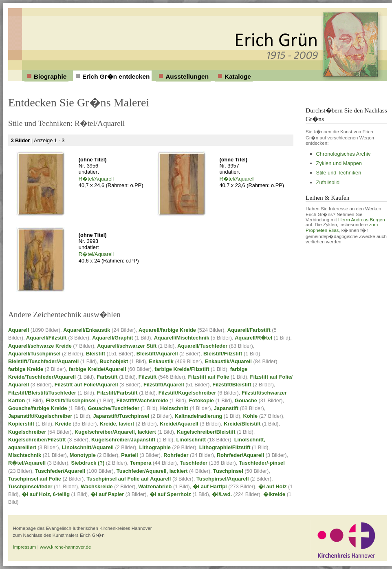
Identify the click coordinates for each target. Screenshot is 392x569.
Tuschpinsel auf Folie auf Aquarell (129, 479)
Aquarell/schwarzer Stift (127, 346)
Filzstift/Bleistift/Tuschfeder (42, 393)
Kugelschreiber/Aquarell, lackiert (115, 432)
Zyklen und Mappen (339, 163)
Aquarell (19, 330)
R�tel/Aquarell (96, 179)
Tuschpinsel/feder (30, 486)
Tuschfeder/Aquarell (60, 471)
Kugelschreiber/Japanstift (123, 440)
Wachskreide (97, 486)
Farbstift (107, 377)
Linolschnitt (191, 440)
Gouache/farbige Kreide (37, 408)
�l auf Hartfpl (210, 486)
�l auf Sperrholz (170, 494)
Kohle (251, 416)
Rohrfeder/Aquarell (240, 455)
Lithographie (155, 447)
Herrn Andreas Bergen (362, 220)
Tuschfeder (194, 463)
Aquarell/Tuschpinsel (34, 354)
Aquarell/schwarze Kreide (40, 346)
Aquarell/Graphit (112, 338)
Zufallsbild (328, 182)
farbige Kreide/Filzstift (182, 369)
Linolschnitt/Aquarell (88, 447)
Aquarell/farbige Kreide (167, 330)
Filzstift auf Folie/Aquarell (86, 385)
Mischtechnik (25, 455)
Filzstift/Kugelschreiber (187, 393)
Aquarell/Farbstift (249, 330)
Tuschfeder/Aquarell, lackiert (152, 471)
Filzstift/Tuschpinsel (70, 400)
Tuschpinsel (228, 471)
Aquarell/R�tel (253, 338)
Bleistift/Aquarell (157, 354)
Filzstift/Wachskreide (142, 400)
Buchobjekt (114, 361)
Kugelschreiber (27, 432)
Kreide (63, 424)
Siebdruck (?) (88, 463)
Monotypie (83, 455)
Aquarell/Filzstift (46, 338)
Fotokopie (202, 400)
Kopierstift (21, 424)
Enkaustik (161, 361)
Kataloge (238, 76)
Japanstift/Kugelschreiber (40, 416)
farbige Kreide (26, 369)
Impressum (25, 547)
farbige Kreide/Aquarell (98, 369)
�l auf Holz (273, 486)
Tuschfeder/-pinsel (262, 463)
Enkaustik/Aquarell (228, 361)
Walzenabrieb (155, 486)
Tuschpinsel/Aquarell (222, 479)
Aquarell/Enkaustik (87, 330)
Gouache (246, 400)
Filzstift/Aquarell (164, 385)
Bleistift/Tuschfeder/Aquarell (43, 361)
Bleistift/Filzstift (223, 354)
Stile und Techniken (339, 173)
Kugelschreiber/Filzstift (37, 440)
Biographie (50, 76)
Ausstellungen (187, 76)
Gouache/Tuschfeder (114, 408)
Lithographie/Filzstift (225, 447)
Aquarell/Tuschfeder (202, 346)
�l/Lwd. (222, 494)
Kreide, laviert (117, 424)
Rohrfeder (176, 455)
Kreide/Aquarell (179, 424)
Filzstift (148, 377)
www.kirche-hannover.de (65, 547)
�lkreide (274, 494)
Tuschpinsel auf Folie (35, 479)
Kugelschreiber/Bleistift (206, 432)
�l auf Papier (107, 494)
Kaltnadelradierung (199, 416)
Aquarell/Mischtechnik (182, 338)
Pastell (129, 455)
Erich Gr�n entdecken (116, 76)
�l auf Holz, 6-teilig (46, 494)
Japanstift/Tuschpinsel (121, 416)
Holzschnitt (174, 408)
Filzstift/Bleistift (232, 385)
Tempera (141, 463)
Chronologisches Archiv (344, 154)
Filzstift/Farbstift (117, 393)
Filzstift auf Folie (208, 377)
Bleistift (96, 354)
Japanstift (226, 408)
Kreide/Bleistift (242, 424)
